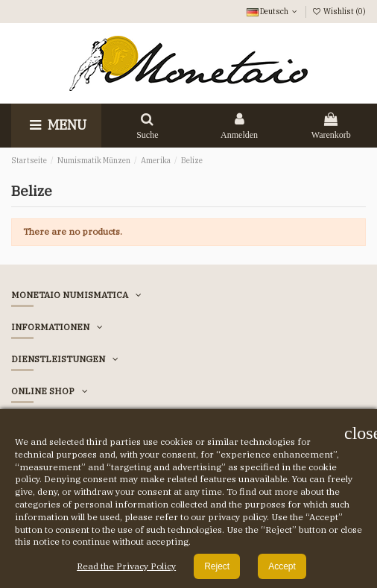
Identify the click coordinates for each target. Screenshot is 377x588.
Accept (282, 566)
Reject (217, 566)
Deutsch (273, 11)
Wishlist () (339, 11)
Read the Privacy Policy (126, 566)
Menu (56, 125)
